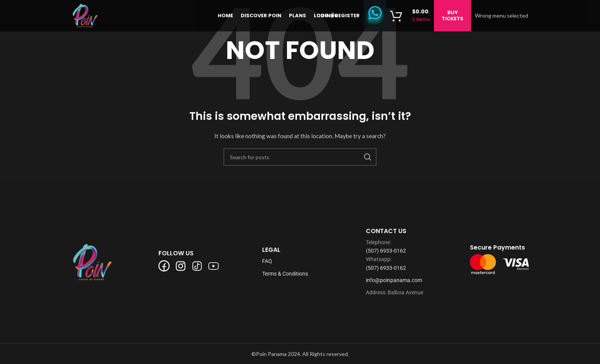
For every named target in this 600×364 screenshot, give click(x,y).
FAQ (267, 261)
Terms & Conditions (285, 274)
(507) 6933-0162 (386, 251)
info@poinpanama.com (394, 280)
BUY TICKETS (452, 17)
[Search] (300, 157)
